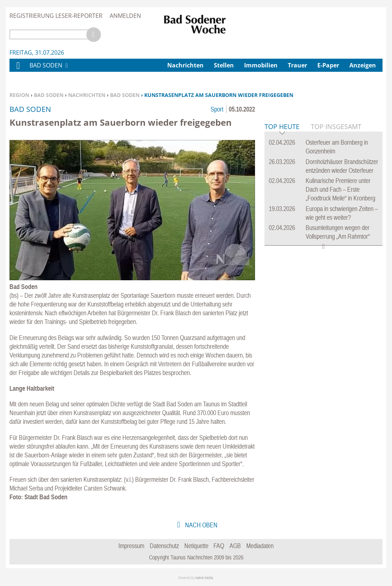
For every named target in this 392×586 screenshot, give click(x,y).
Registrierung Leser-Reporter (56, 16)
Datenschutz (164, 546)
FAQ (219, 546)
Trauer (297, 65)
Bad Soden (49, 95)
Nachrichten (87, 95)
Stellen (224, 65)
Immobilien (261, 65)
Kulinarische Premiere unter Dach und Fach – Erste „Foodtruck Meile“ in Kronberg (340, 301)
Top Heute (282, 239)
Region (19, 95)
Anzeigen (363, 65)
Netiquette (196, 546)
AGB (235, 546)
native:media (204, 578)
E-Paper (328, 65)
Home (18, 70)
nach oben (201, 525)
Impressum (131, 546)
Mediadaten (260, 546)
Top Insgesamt (336, 238)
